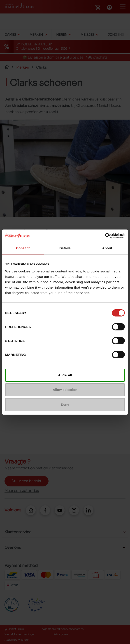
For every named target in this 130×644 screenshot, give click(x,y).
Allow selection (65, 390)
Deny (65, 404)
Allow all (65, 375)
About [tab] (107, 248)
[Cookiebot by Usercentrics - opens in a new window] (105, 236)
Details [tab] (65, 248)
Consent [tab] (23, 248)
